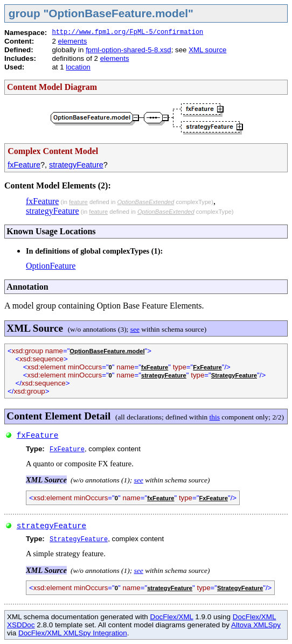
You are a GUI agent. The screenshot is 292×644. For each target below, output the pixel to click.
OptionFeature (51, 266)
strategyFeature (76, 165)
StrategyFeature (234, 375)
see (135, 329)
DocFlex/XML (171, 617)
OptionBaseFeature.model (107, 351)
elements (73, 41)
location (78, 67)
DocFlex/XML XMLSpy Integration (73, 633)
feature (78, 202)
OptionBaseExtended (146, 202)
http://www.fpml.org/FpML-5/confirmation (127, 32)
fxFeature (24, 165)
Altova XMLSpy (256, 625)
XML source (207, 50)
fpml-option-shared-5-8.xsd (128, 50)
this (215, 417)
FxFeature (207, 367)
